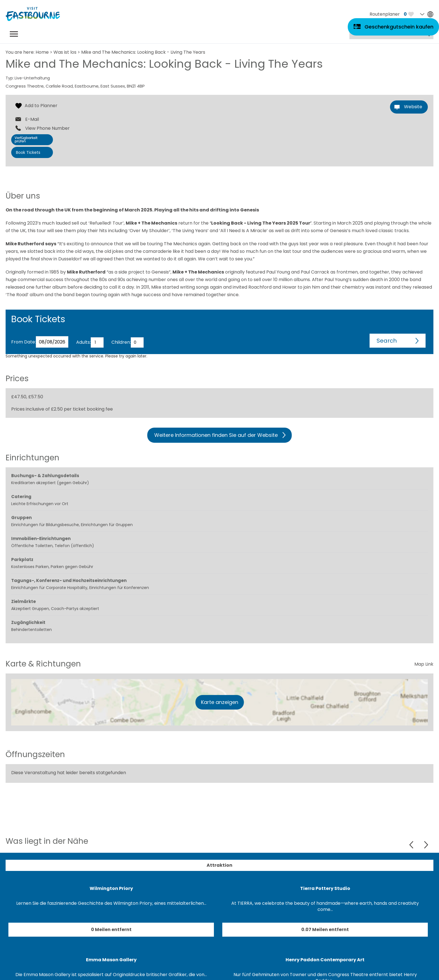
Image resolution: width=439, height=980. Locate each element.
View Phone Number (47, 128)
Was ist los (65, 52)
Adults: (83, 342)
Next (426, 845)
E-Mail (32, 119)
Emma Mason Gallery (111, 960)
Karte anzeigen (220, 702)
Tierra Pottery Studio (325, 888)
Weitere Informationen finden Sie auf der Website (216, 435)
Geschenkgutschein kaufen (399, 27)
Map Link (424, 664)
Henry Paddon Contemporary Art (325, 960)
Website (413, 107)
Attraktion (219, 865)
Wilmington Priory (111, 888)
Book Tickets (28, 152)
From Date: (24, 342)
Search (387, 341)
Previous (412, 845)
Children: (121, 342)
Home (42, 52)
